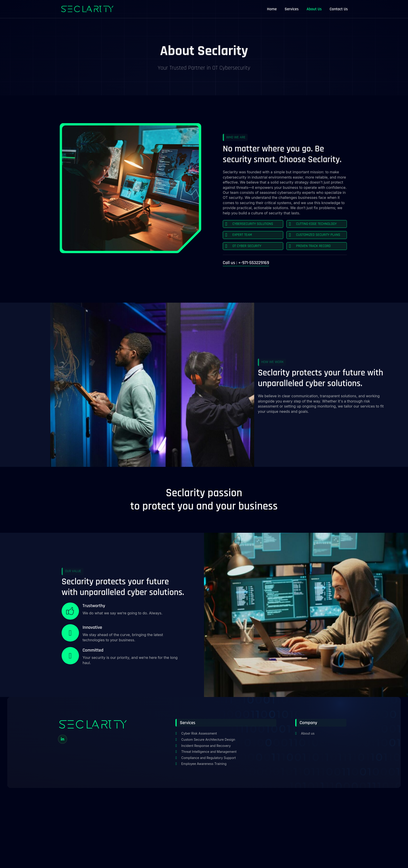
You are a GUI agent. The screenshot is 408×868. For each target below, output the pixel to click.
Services (292, 9)
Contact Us (339, 9)
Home (272, 9)
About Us (314, 9)
